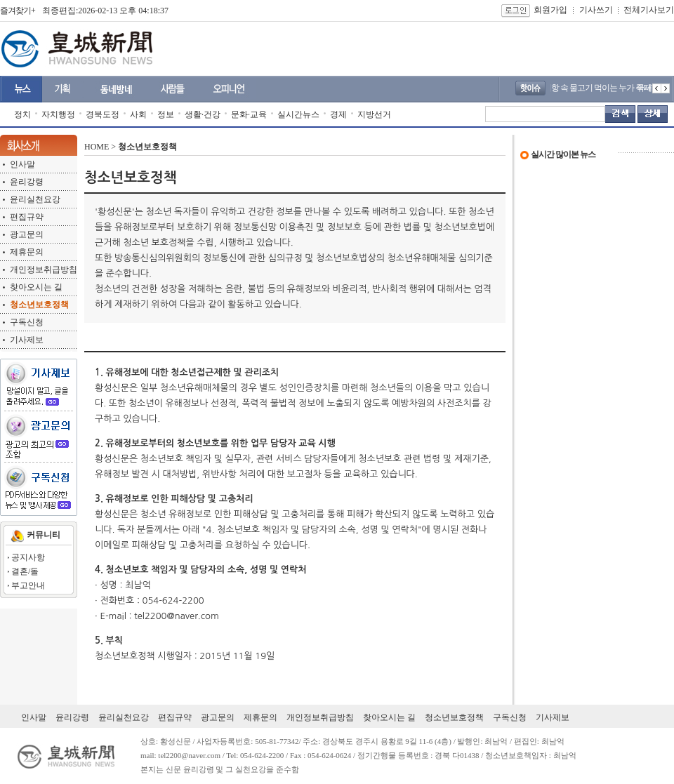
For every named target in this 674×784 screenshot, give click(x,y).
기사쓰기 (596, 10)
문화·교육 (249, 114)
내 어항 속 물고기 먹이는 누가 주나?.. (612, 88)
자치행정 (58, 114)
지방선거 (374, 114)
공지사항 (28, 557)
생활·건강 (203, 114)
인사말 (22, 164)
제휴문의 (27, 252)
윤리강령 (27, 182)
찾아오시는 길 (36, 287)
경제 (338, 114)
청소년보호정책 (454, 717)
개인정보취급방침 (44, 270)
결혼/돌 (25, 571)
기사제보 (27, 340)
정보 (166, 114)
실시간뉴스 (298, 114)
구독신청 (27, 322)
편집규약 (27, 217)
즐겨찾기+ (18, 11)
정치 (22, 114)
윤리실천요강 (35, 199)
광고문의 (27, 234)
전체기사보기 (649, 10)
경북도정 (103, 114)
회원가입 (550, 10)
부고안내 (28, 585)
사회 (138, 114)
